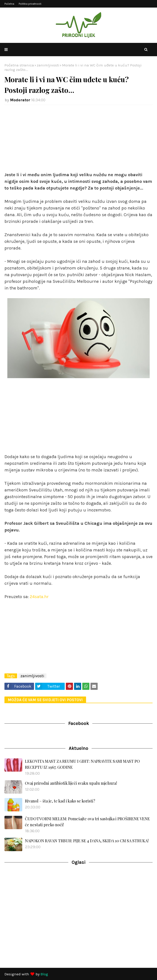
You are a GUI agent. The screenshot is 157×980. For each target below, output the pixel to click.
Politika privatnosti (30, 4)
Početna (9, 4)
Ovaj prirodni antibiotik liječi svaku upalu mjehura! (71, 783)
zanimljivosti (48, 65)
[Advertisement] (78, 140)
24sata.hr (39, 597)
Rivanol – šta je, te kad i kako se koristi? (60, 801)
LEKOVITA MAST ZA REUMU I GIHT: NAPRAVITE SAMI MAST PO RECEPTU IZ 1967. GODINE (82, 764)
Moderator (20, 100)
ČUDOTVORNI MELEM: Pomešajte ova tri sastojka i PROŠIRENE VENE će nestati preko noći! (87, 822)
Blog (44, 974)
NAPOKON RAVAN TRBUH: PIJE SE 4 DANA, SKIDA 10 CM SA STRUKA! (87, 841)
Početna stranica (19, 65)
